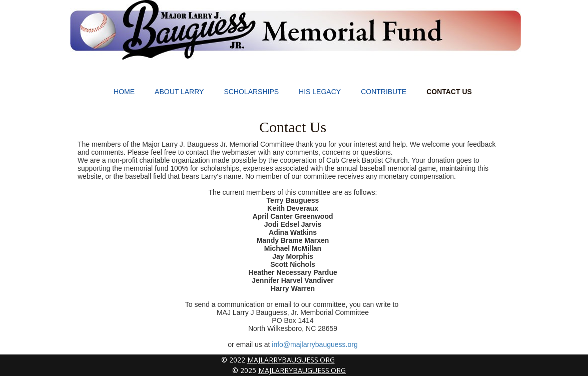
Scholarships (251, 92)
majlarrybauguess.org (291, 360)
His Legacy (320, 92)
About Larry (179, 92)
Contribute (384, 92)
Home (124, 92)
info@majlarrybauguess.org (315, 344)
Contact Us (449, 92)
